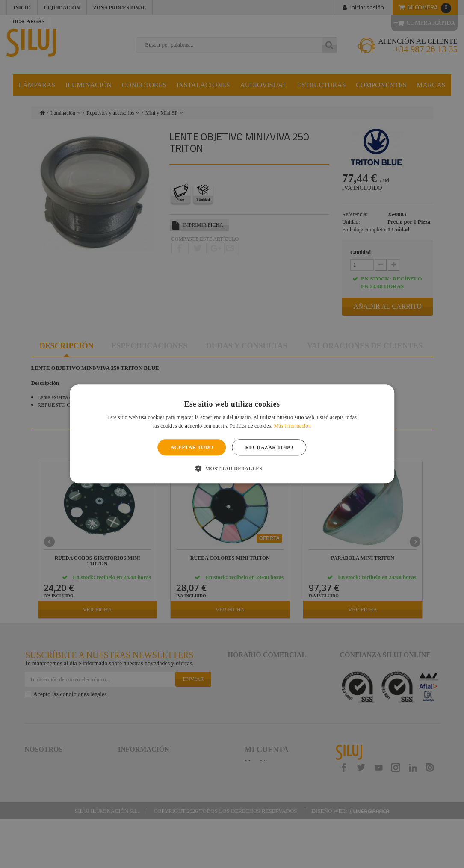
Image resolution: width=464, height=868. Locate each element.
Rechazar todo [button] (269, 447)
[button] (232, 469)
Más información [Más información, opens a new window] (292, 426)
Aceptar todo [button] (192, 447)
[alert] (232, 434)
